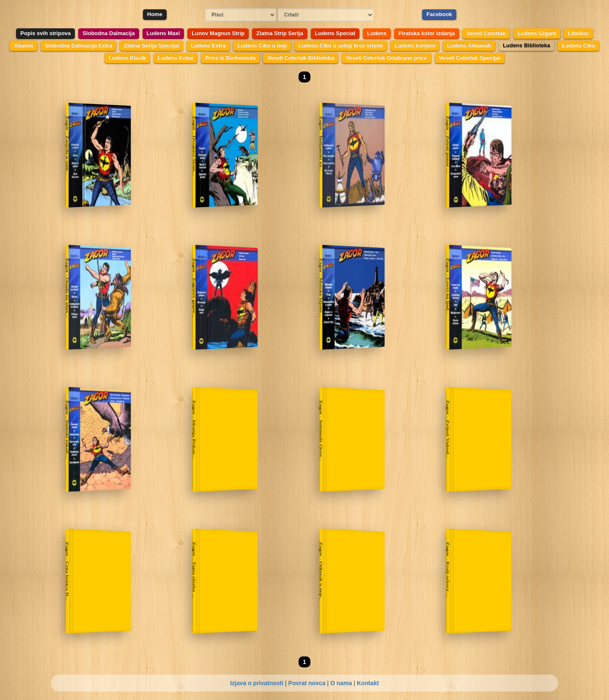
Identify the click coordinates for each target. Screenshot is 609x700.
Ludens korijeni (415, 45)
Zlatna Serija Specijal (151, 45)
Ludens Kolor (176, 58)
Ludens (377, 33)
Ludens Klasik (127, 58)
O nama (341, 683)
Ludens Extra (208, 45)
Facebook (439, 14)
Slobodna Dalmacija (109, 33)
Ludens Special (335, 33)
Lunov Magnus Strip (218, 33)
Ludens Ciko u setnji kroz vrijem (341, 45)
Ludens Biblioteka (527, 45)
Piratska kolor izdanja (427, 33)
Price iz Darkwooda (230, 58)
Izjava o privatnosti (257, 683)
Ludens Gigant (537, 33)
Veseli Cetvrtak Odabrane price (386, 58)
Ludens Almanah (469, 45)
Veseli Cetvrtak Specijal (470, 58)
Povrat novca (307, 683)
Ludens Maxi (163, 33)
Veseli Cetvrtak (486, 33)
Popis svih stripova (45, 33)
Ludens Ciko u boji (262, 45)
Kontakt (368, 683)
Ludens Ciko (579, 45)
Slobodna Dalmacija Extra (79, 45)
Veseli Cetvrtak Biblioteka (301, 58)
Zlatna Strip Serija (280, 33)
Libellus (578, 33)
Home (155, 14)
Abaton (23, 45)
